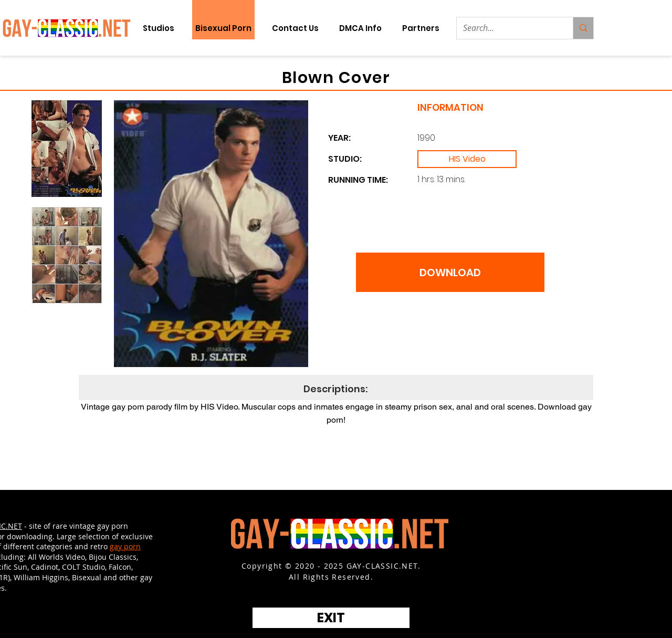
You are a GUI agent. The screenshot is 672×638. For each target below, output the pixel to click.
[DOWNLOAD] (450, 272)
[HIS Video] (467, 159)
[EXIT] (331, 618)
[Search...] (507, 28)
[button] (421, 28)
